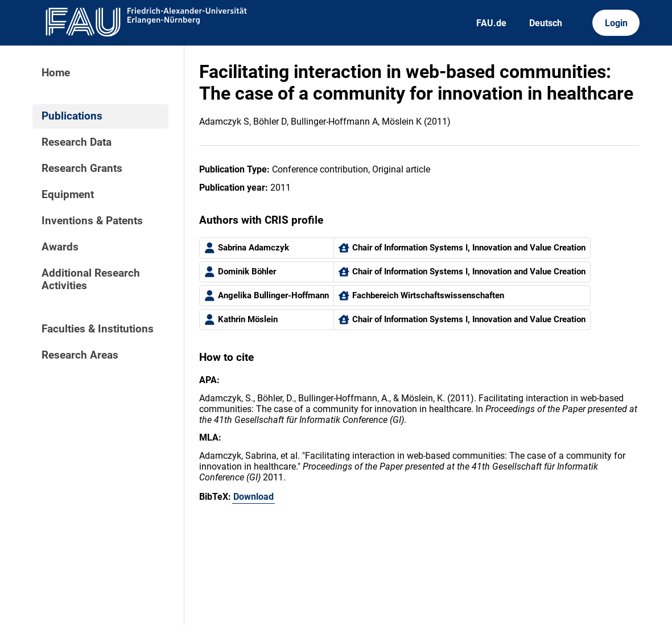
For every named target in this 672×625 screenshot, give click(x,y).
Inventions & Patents (92, 221)
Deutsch (546, 23)
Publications (72, 116)
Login (616, 23)
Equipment (68, 195)
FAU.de (491, 23)
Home (56, 73)
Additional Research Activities (91, 279)
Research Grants (82, 168)
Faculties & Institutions (98, 329)
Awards (60, 247)
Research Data (77, 142)
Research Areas (80, 355)
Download (253, 497)
